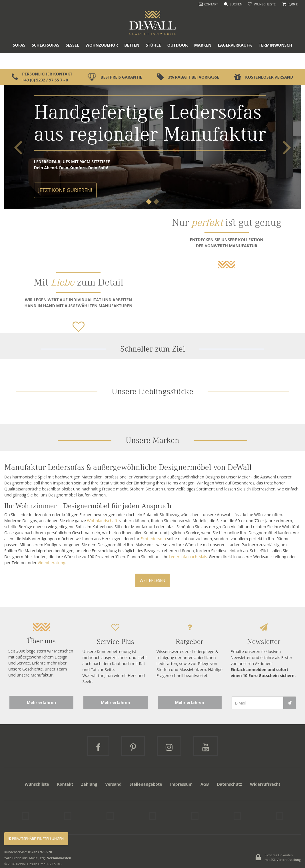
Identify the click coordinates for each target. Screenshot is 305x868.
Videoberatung (51, 563)
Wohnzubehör (102, 61)
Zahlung (89, 784)
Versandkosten (59, 855)
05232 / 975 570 (40, 849)
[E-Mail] (258, 703)
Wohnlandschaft (102, 521)
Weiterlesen (152, 580)
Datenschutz (229, 784)
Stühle (153, 61)
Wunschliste (37, 784)
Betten (132, 61)
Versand (113, 784)
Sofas (19, 61)
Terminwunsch (275, 61)
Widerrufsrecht (265, 784)
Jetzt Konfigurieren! (65, 190)
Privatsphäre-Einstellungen (36, 839)
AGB (205, 784)
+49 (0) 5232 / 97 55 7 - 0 (45, 80)
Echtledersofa (153, 539)
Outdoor (178, 61)
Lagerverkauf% (235, 61)
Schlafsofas (46, 61)
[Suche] (232, 4)
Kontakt (65, 784)
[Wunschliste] (262, 4)
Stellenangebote (146, 784)
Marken (203, 61)
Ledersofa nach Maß (188, 557)
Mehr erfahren (41, 702)
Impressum (181, 784)
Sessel (72, 61)
